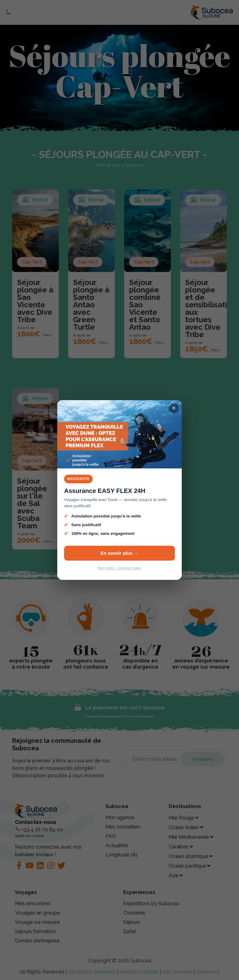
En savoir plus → (119, 553)
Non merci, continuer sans (119, 568)
